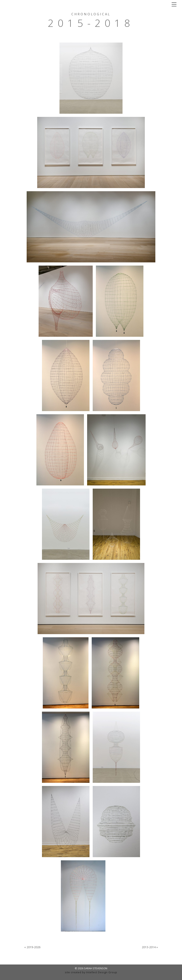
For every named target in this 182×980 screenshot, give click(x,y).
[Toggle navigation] (174, 4)
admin (91, 976)
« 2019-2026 (32, 947)
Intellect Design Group (102, 972)
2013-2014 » (150, 947)
